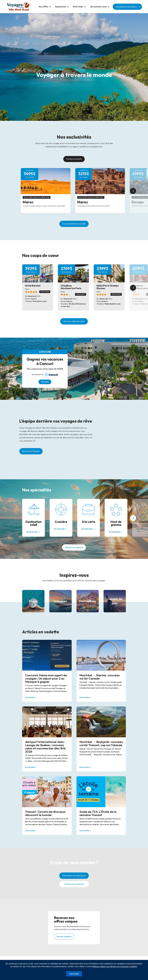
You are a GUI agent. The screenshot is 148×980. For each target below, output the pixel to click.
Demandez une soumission (74, 876)
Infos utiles (78, 7)
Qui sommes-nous (98, 7)
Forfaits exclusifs (74, 159)
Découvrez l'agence (74, 547)
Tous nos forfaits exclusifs (74, 224)
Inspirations (61, 7)
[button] (45, 7)
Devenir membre (64, 936)
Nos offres (44, 7)
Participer (45, 382)
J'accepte (74, 974)
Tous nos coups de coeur (74, 321)
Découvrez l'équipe (31, 451)
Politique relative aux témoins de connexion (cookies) (115, 967)
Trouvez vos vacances (74, 884)
